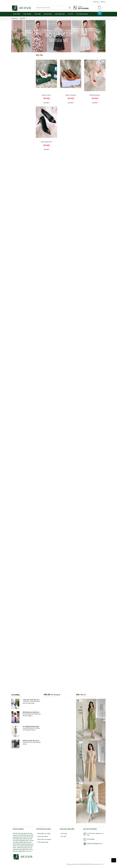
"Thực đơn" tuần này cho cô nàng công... (36, 700)
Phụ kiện (63, 836)
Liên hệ (24, 553)
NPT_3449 (25, 615)
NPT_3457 (25, 602)
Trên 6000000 (19, 89)
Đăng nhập (96, 2)
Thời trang (64, 834)
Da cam (25, 100)
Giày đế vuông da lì (95, 95)
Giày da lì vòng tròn (71, 95)
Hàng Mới (16, 108)
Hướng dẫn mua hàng (44, 834)
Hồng (28, 100)
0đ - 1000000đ (19, 74)
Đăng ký (103, 2)
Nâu (23, 100)
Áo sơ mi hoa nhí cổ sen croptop (26, 115)
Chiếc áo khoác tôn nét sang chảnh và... (35, 741)
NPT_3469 (25, 576)
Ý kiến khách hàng (43, 842)
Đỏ (17, 100)
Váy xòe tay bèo (26, 465)
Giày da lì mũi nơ (46, 95)
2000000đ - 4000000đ (22, 82)
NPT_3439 (25, 641)
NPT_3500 (25, 550)
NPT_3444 (25, 628)
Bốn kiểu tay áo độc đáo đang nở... (34, 712)
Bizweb (102, 864)
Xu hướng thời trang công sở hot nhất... (35, 726)
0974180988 (83, 8)
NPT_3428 (25, 667)
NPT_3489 (25, 563)
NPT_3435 (25, 654)
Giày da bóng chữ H (46, 142)
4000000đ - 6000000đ (22, 85)
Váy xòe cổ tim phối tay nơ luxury (26, 541)
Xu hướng (15, 695)
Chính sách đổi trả (43, 836)
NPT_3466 (25, 589)
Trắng (20, 100)
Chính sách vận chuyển (44, 839)
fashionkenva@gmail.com (95, 844)
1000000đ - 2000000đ (22, 78)
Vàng (14, 100)
